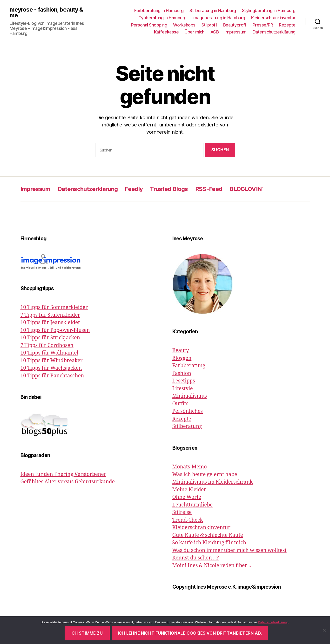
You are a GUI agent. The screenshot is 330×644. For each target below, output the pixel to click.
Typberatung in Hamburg (163, 18)
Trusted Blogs (169, 189)
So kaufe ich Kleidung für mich (209, 543)
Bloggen (182, 358)
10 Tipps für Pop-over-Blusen (55, 330)
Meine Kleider (189, 490)
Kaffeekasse (166, 32)
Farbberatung (189, 366)
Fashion (182, 373)
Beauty (181, 351)
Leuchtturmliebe (193, 505)
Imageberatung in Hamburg (219, 18)
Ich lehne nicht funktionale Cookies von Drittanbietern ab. (190, 633)
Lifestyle (183, 389)
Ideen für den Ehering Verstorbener (63, 474)
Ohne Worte (187, 497)
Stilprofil (209, 25)
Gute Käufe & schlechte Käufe (208, 535)
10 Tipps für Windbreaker (52, 361)
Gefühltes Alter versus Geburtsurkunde (68, 482)
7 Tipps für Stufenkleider (50, 315)
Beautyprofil (235, 25)
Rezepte (287, 25)
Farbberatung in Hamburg (159, 10)
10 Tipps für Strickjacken (50, 338)
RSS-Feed (209, 189)
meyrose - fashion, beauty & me (46, 13)
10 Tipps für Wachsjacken (51, 368)
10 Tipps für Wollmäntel (50, 353)
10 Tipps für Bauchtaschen (52, 376)
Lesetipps (184, 381)
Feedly (134, 189)
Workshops (184, 25)
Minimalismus (190, 396)
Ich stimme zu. (87, 633)
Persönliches (188, 411)
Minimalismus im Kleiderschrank (213, 482)
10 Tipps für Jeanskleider (51, 323)
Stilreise (182, 512)
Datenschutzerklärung (274, 32)
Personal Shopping (149, 25)
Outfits (180, 404)
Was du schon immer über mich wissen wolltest (229, 550)
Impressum (236, 32)
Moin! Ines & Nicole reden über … (213, 566)
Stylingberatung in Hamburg (269, 10)
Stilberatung (187, 426)
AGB (215, 32)
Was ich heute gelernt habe (205, 475)
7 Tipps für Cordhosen (47, 345)
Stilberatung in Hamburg (213, 10)
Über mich (195, 32)
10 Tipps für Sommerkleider (54, 307)
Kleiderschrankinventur (273, 18)
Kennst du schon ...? (196, 558)
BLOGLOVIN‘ (246, 189)
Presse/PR (263, 25)
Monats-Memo (190, 467)
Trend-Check (188, 520)
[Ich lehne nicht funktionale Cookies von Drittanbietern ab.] (324, 630)
